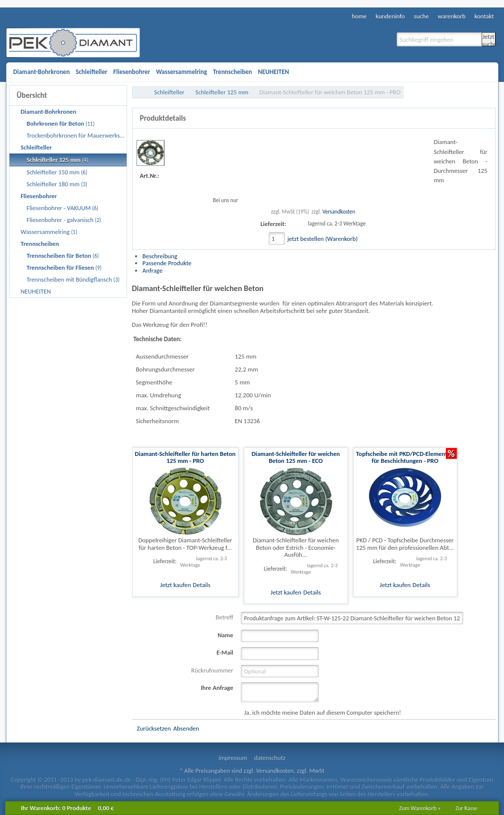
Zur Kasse (466, 808)
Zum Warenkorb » (420, 808)
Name (225, 635)
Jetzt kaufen (175, 585)
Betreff (224, 617)
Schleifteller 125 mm (222, 92)
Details (201, 585)
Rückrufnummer (212, 670)
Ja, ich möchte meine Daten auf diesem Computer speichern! (322, 712)
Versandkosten (339, 212)
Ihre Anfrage (217, 688)
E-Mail (225, 652)
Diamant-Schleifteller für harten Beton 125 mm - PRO (185, 457)
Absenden (186, 728)
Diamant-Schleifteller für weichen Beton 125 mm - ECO (296, 457)
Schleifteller (170, 92)
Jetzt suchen (489, 39)
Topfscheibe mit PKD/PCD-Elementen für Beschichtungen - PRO (405, 457)
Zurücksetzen (154, 728)
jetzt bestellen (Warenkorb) (323, 239)
